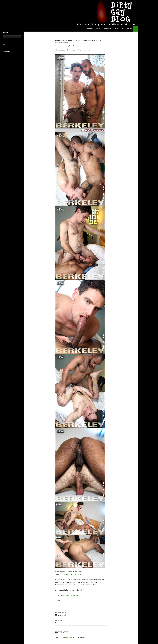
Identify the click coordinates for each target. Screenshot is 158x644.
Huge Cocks (81, 40)
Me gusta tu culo (81, 613)
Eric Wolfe (72, 50)
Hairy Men (73, 40)
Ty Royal (78, 574)
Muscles (58, 42)
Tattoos (65, 42)
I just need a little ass (81, 621)
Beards (58, 40)
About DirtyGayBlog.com (93, 29)
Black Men (65, 40)
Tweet (58, 600)
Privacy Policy (127, 29)
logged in (68, 637)
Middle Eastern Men (93, 40)
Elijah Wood (66, 574)
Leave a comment (86, 50)
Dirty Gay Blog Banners (112, 29)
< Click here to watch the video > (67, 595)
